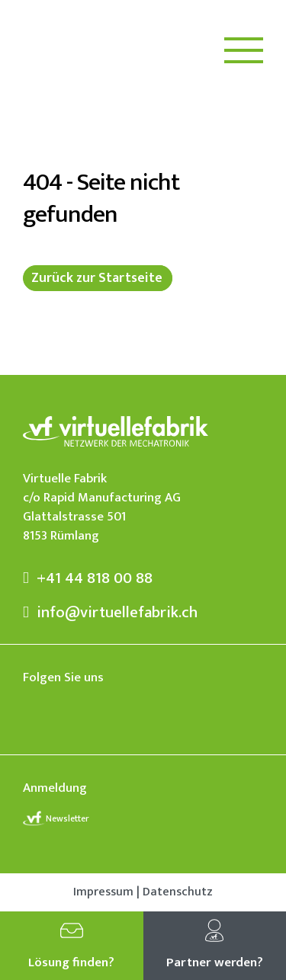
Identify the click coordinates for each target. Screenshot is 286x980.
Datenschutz (178, 892)
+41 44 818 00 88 (88, 578)
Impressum (103, 892)
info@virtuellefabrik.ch (110, 612)
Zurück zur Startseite (97, 278)
